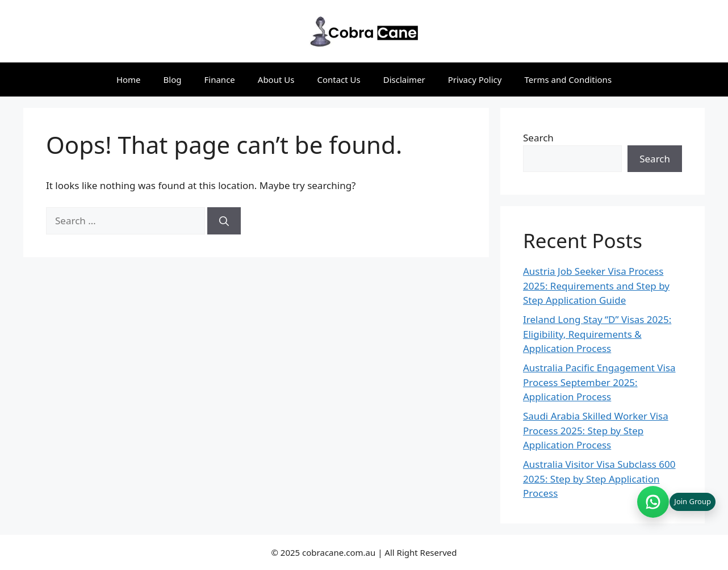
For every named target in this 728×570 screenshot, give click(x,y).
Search (538, 138)
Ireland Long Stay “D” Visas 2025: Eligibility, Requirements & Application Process (597, 334)
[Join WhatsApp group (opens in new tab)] (676, 502)
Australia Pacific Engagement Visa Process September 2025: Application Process (599, 382)
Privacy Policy (475, 79)
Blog (173, 79)
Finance (220, 79)
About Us (276, 79)
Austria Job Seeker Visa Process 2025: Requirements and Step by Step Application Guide (596, 286)
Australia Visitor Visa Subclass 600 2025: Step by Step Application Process (599, 479)
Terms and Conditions (568, 79)
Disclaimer (404, 79)
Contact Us (338, 79)
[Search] (224, 221)
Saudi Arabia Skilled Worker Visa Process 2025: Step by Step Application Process (596, 430)
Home (129, 79)
